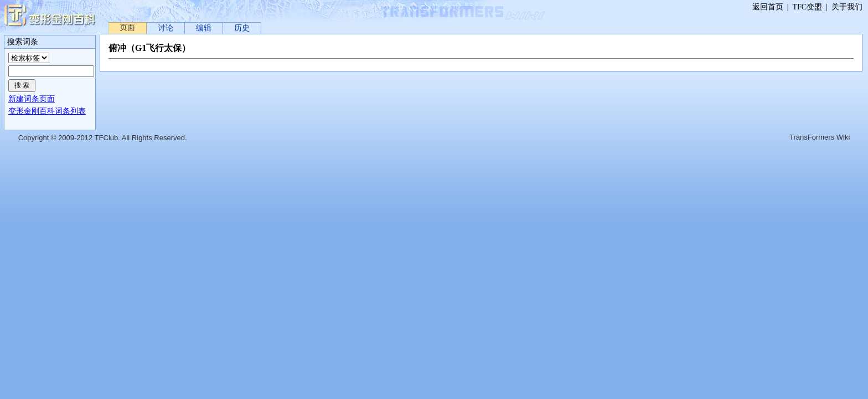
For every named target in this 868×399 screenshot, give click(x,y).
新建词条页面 (32, 99)
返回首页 (768, 7)
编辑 (204, 28)
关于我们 (847, 7)
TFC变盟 (808, 7)
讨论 (166, 28)
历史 (242, 28)
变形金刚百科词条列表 (47, 111)
